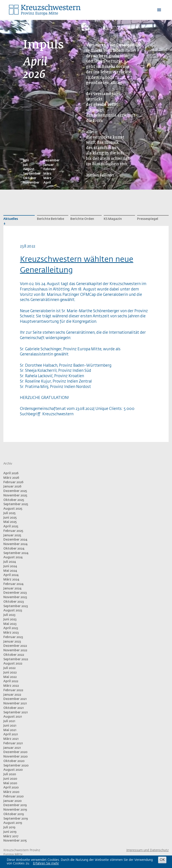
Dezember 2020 (15, 752)
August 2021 (13, 717)
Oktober (30, 178)
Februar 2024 (13, 584)
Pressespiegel (148, 219)
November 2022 (15, 650)
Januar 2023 (12, 642)
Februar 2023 (13, 637)
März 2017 (11, 836)
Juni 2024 (10, 566)
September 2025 (16, 504)
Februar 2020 (13, 797)
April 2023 (11, 628)
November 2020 (15, 757)
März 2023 (11, 633)
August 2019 (13, 823)
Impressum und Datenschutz (147, 850)
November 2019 (15, 810)
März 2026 (11, 478)
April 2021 (11, 734)
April (47, 183)
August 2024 (13, 557)
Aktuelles (11, 219)
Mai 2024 (10, 571)
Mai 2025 (10, 522)
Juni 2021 (10, 726)
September (32, 174)
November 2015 (15, 841)
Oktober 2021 (13, 708)
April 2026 (11, 473)
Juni (26, 160)
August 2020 (13, 770)
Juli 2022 (9, 668)
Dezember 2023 (15, 593)
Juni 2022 (10, 673)
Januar (49, 165)
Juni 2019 (10, 832)
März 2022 (11, 686)
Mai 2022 (10, 677)
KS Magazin (113, 219)
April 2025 (11, 526)
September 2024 (16, 553)
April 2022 (11, 681)
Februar (50, 169)
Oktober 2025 (14, 500)
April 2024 (11, 575)
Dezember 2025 (15, 491)
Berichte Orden (82, 219)
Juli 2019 (9, 827)
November (31, 183)
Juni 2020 (10, 779)
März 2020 (11, 792)
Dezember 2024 (15, 540)
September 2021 (15, 712)
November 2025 (15, 496)
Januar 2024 (12, 589)
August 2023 (13, 610)
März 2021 (11, 739)
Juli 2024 (10, 562)
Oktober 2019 (14, 814)
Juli (25, 165)
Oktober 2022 (14, 655)
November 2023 (15, 597)
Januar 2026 (12, 487)
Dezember (52, 160)
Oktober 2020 (14, 761)
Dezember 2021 (15, 699)
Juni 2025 (10, 518)
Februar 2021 (13, 743)
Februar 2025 (13, 531)
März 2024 (11, 580)
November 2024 (15, 544)
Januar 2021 (12, 748)
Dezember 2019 (15, 805)
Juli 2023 (9, 615)
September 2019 (16, 819)
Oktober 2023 (14, 602)
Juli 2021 (9, 721)
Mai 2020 (10, 783)
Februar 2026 (13, 482)
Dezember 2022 (15, 646)
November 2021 (15, 703)
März (47, 174)
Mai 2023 (10, 624)
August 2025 (13, 509)
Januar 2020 (12, 801)
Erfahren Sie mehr (46, 864)
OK (162, 860)
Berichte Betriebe (51, 219)
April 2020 (11, 788)
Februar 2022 (13, 690)
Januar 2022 (12, 695)
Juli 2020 (10, 774)
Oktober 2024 (14, 549)
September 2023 (16, 606)
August (29, 169)
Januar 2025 (12, 535)
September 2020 (16, 766)
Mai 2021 (10, 730)
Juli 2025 (10, 513)
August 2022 (13, 664)
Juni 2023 (10, 619)
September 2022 (16, 659)
